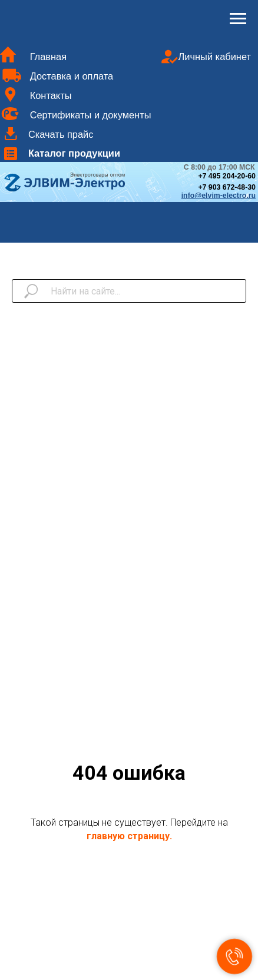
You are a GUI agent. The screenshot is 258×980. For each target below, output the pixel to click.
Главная (48, 57)
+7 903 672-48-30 (227, 187)
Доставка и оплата (72, 76)
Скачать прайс (61, 134)
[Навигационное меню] (238, 19)
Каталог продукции (74, 153)
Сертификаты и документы (91, 115)
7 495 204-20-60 (229, 176)
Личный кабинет (215, 57)
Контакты (51, 95)
